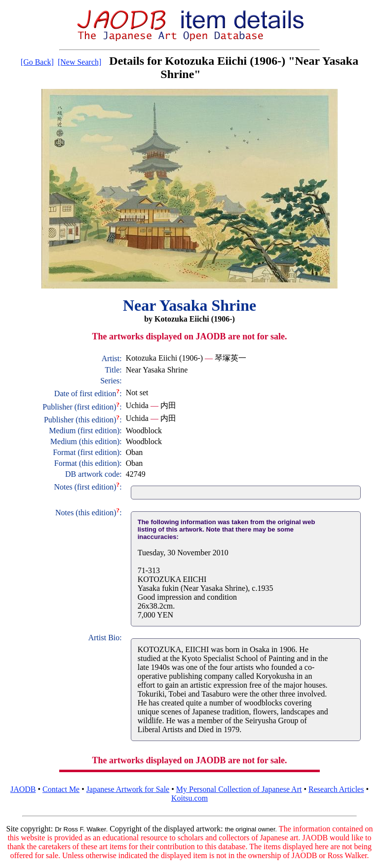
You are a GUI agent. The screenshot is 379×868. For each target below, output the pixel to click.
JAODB (23, 789)
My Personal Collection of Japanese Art (239, 789)
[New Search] (79, 62)
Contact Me (61, 789)
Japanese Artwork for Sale (128, 789)
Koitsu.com (189, 798)
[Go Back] (37, 62)
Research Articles (336, 789)
